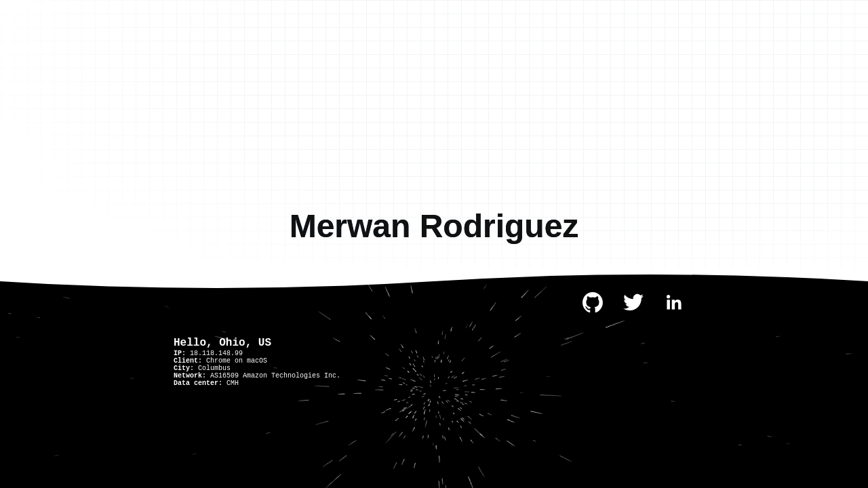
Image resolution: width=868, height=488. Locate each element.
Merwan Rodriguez (434, 226)
